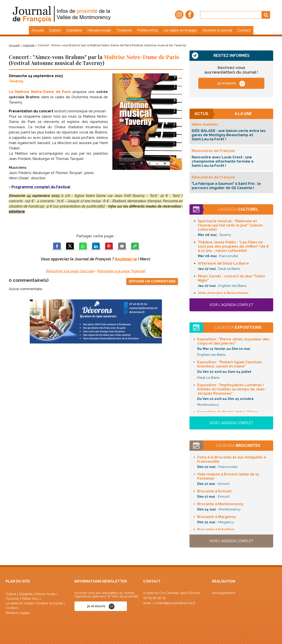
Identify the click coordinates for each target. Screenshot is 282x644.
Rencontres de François (213, 151)
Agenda (29, 45)
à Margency (217, 517)
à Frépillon (216, 530)
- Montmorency (229, 509)
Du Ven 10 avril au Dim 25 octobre (225, 399)
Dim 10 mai (206, 467)
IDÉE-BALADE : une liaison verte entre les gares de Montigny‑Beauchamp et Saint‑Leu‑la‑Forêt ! (229, 135)
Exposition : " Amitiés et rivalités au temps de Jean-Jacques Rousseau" (232, 389)
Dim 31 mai (206, 522)
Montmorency (208, 405)
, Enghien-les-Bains (231, 286)
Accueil (14, 45)
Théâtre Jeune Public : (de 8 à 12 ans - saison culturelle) (233, 246)
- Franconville (227, 467)
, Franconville (228, 256)
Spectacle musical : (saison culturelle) (230, 225)
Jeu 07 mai (207, 269)
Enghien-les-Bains (211, 355)
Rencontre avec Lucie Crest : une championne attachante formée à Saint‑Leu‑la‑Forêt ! (223, 161)
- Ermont (223, 484)
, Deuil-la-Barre (228, 269)
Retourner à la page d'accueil (70, 271)
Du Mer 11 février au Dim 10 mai (224, 349)
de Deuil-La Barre (223, 263)
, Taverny (224, 235)
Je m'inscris (231, 84)
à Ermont (214, 491)
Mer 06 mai (207, 235)
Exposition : (233, 341)
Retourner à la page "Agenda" (122, 271)
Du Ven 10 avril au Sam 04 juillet (224, 372)
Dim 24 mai (206, 509)
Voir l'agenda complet (231, 305)
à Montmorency (220, 504)
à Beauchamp (223, 293)
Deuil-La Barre (208, 378)
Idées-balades (205, 124)
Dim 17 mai (206, 484)
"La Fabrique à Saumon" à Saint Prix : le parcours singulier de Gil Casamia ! (226, 186)
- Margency (225, 522)
